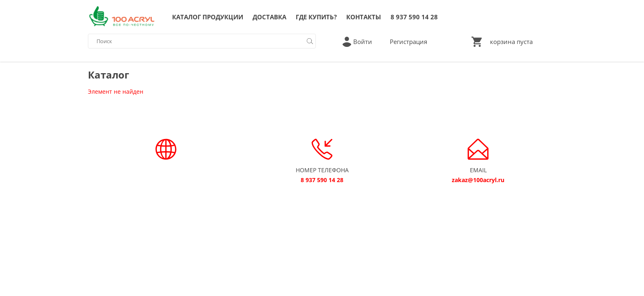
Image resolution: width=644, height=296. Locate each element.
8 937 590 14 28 (414, 17)
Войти (363, 42)
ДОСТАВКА (269, 17)
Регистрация (408, 42)
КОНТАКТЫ (364, 17)
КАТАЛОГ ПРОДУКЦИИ (208, 17)
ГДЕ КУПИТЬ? (316, 17)
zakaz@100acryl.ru (478, 180)
